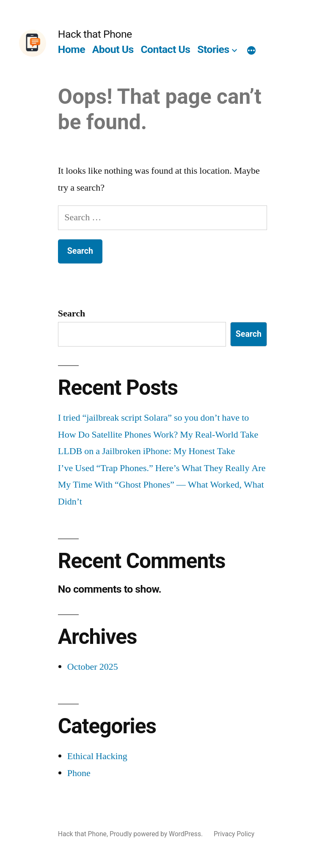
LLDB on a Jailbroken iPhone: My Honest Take (146, 451)
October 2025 (93, 667)
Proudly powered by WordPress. (157, 834)
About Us (113, 49)
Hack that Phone (95, 34)
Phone (79, 773)
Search (72, 313)
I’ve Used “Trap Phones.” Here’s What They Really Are (162, 468)
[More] (251, 51)
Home (72, 49)
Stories (213, 49)
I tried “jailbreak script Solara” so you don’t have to (153, 418)
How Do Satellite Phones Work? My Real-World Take (158, 435)
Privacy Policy (234, 834)
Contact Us (165, 49)
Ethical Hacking (97, 756)
